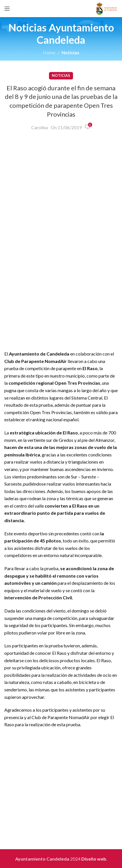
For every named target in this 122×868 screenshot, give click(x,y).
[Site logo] (107, 8)
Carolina (40, 127)
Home (49, 52)
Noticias (70, 52)
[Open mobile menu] (7, 9)
